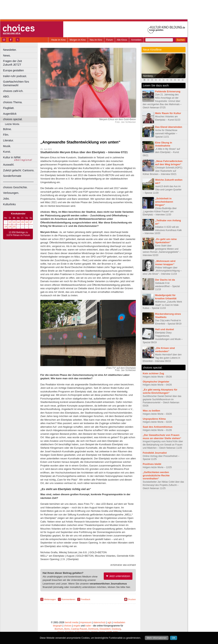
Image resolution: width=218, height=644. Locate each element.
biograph (57, 626)
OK (174, 638)
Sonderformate (12, 176)
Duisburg (116, 629)
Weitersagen (50, 599)
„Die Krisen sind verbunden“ (165, 350)
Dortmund (93, 629)
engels (77, 626)
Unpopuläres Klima (154, 419)
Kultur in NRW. (12, 157)
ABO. (6, 97)
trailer (88, 626)
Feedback (86, 599)
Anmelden (136, 40)
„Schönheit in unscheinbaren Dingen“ (164, 202)
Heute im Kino (58, 40)
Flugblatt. (9, 108)
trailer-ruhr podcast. (15, 76)
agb (109, 622)
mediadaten (119, 622)
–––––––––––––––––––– (18, 182)
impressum (86, 622)
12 (10, 222)
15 (22, 222)
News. (7, 56)
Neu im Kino (96, 40)
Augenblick (10, 114)
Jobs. (6, 199)
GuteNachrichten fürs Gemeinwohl (16, 83)
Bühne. (7, 129)
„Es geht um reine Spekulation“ (166, 241)
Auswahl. (9, 165)
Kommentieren (69, 599)
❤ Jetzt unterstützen (118, 576)
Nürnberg (148, 76)
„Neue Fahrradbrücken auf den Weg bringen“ (169, 163)
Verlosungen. (11, 193)
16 (27, 222)
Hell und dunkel (165, 329)
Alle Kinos (122, 40)
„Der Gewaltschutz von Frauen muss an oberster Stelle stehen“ (162, 437)
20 (14, 227)
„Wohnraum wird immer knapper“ (165, 263)
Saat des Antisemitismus (158, 427)
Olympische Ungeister (156, 382)
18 (6, 227)
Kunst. (7, 152)
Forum (110, 40)
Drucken (132, 599)
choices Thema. (13, 102)
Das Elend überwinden (169, 127)
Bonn (67, 629)
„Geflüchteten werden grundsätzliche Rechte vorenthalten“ (156, 475)
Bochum (59, 629)
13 (14, 222)
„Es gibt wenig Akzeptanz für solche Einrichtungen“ (160, 391)
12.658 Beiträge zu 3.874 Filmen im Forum (18, 234)
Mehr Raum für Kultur (168, 113)
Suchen (181, 40)
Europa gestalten (13, 70)
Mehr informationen (157, 638)
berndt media (72, 622)
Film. (6, 135)
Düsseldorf (105, 629)
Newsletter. (10, 50)
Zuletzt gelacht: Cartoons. (19, 170)
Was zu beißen (151, 411)
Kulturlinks (9, 204)
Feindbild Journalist (155, 453)
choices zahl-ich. (13, 91)
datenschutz (99, 622)
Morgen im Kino (78, 40)
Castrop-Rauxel (79, 629)
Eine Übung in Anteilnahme (164, 144)
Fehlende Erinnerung (168, 91)
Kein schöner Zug (153, 373)
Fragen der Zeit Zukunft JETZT (21, 63)
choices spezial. (13, 119)
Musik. (7, 146)
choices (68, 626)
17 (31, 222)
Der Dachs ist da (165, 280)
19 (10, 227)
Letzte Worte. (12, 124)
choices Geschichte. (15, 187)
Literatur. (8, 140)
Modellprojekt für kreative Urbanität (166, 297)
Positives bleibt (152, 464)
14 (18, 222)
